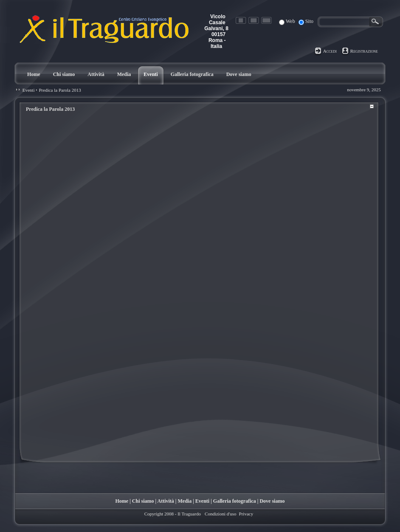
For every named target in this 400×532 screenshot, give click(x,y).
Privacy (246, 514)
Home (122, 501)
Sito (309, 21)
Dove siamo (272, 501)
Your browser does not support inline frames (199, 284)
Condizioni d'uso (220, 514)
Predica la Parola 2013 (60, 90)
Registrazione (364, 51)
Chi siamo (143, 501)
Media (185, 501)
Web (290, 21)
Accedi (330, 51)
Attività (166, 501)
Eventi (29, 90)
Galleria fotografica (235, 501)
